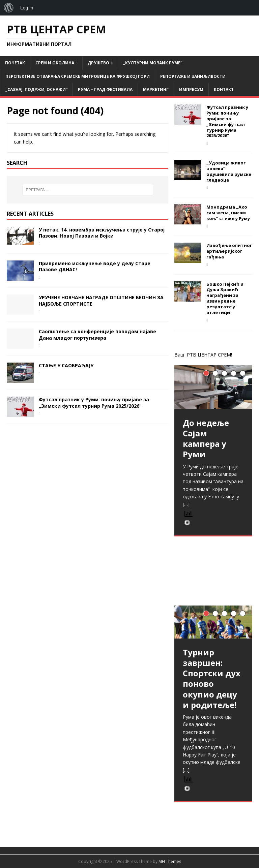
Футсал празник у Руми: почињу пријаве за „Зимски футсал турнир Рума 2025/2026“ (94, 402)
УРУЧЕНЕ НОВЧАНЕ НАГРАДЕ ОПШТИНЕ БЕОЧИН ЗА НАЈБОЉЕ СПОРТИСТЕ (101, 300)
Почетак (15, 63)
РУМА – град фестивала (105, 89)
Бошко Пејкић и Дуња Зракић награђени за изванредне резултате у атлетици (225, 298)
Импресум (191, 89)
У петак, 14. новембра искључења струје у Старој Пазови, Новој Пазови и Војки (102, 233)
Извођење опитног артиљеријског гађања (229, 251)
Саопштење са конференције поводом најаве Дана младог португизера (97, 334)
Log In (27, 8)
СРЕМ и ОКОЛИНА (55, 63)
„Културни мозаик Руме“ (153, 63)
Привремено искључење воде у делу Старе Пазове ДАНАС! (95, 266)
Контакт (224, 89)
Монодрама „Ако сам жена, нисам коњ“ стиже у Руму (228, 213)
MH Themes (170, 861)
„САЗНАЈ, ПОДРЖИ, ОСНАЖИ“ (36, 89)
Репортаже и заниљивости (193, 76)
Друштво (98, 63)
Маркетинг (156, 89)
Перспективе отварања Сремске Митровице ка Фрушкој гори (78, 76)
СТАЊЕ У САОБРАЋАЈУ (66, 365)
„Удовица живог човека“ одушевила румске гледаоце (229, 171)
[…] (186, 504)
